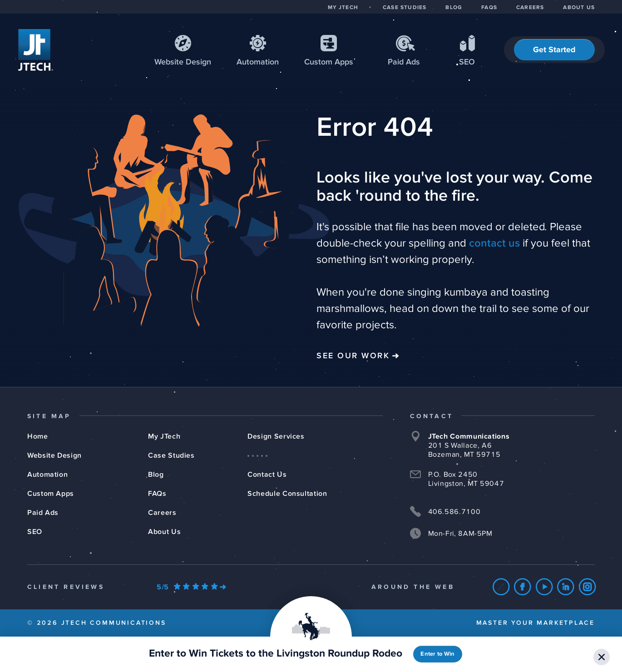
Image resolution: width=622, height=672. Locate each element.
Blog (156, 474)
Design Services (276, 436)
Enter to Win (437, 654)
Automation (258, 62)
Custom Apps (51, 494)
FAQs (157, 494)
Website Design (54, 455)
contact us (494, 243)
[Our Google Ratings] (191, 587)
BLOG (454, 8)
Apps (329, 62)
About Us (164, 532)
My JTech (164, 436)
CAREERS (530, 8)
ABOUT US (579, 8)
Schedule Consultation (287, 494)
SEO (467, 62)
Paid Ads (404, 62)
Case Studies (171, 455)
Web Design (183, 62)
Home (38, 436)
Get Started (554, 50)
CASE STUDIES (405, 8)
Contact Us (267, 474)
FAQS (489, 8)
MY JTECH (343, 8)
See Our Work (353, 356)
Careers (162, 513)
